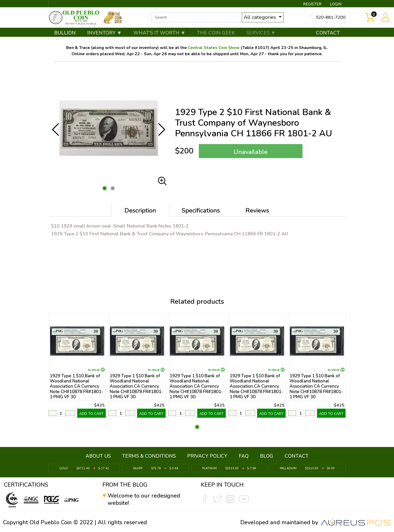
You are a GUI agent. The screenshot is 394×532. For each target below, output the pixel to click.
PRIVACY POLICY (207, 456)
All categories (261, 17)
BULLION (65, 33)
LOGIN (336, 4)
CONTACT (328, 33)
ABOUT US (98, 456)
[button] (105, 189)
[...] (197, 18)
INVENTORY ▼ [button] (104, 33)
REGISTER (312, 4)
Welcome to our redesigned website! (144, 499)
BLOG (267, 456)
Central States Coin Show (214, 48)
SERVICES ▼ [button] (261, 33)
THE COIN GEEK (216, 33)
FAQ (244, 456)
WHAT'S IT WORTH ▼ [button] (159, 33)
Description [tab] (140, 211)
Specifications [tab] (201, 211)
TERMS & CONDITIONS (149, 456)
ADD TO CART (92, 414)
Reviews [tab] (257, 211)
